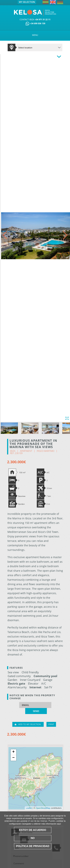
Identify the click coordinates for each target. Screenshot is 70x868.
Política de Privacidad (33, 846)
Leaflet (29, 808)
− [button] (13, 758)
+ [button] (13, 752)
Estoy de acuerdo (33, 830)
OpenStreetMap (43, 808)
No (33, 838)
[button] (65, 235)
